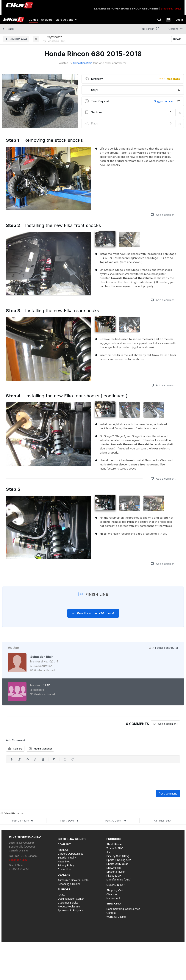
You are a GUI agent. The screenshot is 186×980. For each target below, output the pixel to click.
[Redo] (73, 759)
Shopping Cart (115, 890)
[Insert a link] (35, 759)
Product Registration (69, 907)
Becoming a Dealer (69, 884)
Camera (15, 749)
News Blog (64, 861)
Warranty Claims (116, 917)
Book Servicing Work (119, 909)
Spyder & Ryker (116, 872)
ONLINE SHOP (115, 885)
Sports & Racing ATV (119, 860)
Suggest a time (163, 101)
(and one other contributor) (110, 63)
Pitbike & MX (114, 876)
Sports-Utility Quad (117, 864)
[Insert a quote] (54, 759)
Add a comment (163, 215)
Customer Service (68, 903)
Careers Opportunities (70, 854)
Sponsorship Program (70, 910)
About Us (63, 850)
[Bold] (12, 759)
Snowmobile (114, 868)
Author (14, 648)
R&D (47, 685)
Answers (47, 20)
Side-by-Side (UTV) (118, 856)
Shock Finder (114, 844)
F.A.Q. (61, 895)
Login (179, 20)
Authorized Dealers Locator (74, 880)
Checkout (112, 894)
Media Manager (40, 749)
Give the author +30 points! (93, 613)
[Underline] (43, 759)
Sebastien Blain (56, 41)
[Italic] (19, 759)
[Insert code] (27, 759)
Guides (33, 20)
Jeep (109, 852)
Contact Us (64, 869)
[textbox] (93, 776)
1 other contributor (167, 648)
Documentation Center (71, 899)
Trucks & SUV (115, 848)
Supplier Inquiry (67, 858)
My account (113, 898)
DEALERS (64, 875)
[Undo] (65, 759)
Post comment (168, 794)
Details (177, 39)
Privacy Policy (66, 865)
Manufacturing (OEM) (119, 880)
